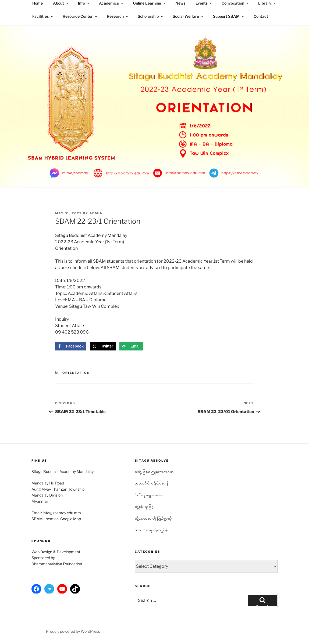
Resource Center (80, 16)
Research (118, 16)
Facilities (43, 16)
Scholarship (151, 16)
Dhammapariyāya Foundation (57, 564)
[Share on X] (103, 346)
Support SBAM (229, 16)
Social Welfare (188, 16)
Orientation (76, 373)
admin (96, 213)
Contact (261, 16)
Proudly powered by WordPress (73, 631)
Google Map (71, 519)
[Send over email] (131, 346)
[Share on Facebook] (71, 346)
